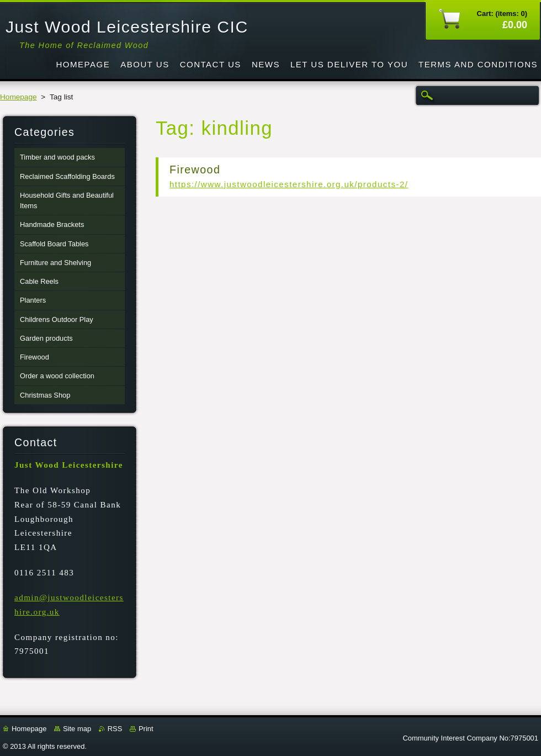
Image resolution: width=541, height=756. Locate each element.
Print (146, 729)
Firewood (195, 170)
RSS (115, 729)
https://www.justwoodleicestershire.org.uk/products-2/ (289, 184)
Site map (77, 729)
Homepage (18, 97)
